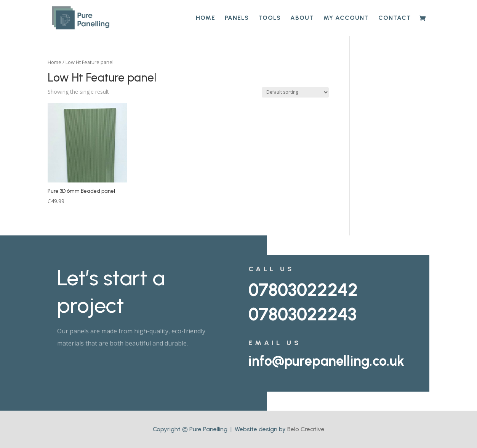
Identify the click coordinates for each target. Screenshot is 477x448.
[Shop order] (295, 92)
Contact (395, 18)
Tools (270, 18)
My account (346, 18)
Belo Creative (306, 429)
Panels (237, 18)
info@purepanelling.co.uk (326, 361)
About (302, 18)
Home (206, 18)
